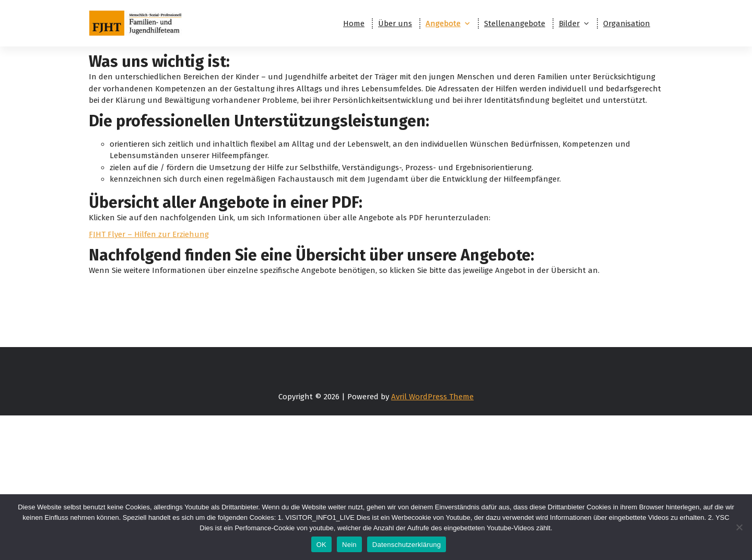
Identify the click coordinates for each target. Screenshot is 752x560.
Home (354, 23)
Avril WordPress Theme (432, 397)
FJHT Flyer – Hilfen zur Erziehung (149, 234)
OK (321, 545)
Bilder (569, 23)
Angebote (443, 23)
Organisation (627, 23)
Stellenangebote (515, 23)
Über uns (395, 23)
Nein (349, 545)
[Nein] (739, 527)
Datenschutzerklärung (407, 545)
